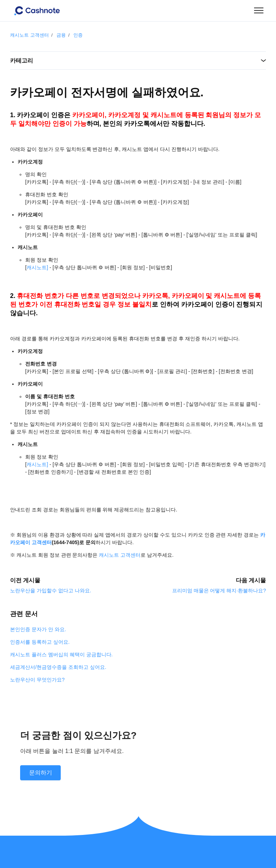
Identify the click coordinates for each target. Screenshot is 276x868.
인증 (78, 35)
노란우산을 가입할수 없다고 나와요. (51, 591)
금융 (61, 35)
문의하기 (41, 773)
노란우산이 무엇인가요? (37, 680)
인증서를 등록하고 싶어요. (40, 642)
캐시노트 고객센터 (29, 35)
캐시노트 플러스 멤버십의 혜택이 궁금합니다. (61, 655)
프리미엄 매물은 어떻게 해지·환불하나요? (219, 591)
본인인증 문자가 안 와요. (38, 629)
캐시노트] (37, 267)
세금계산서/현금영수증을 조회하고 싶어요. (58, 667)
